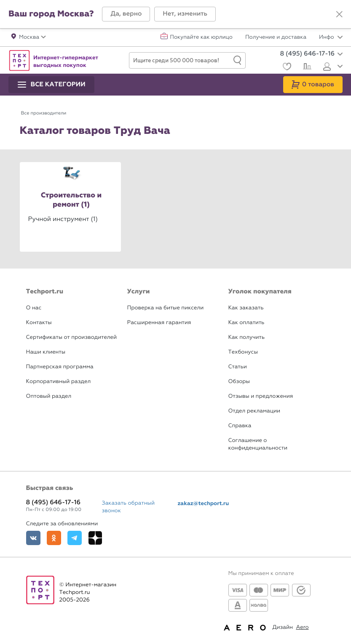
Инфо (331, 37)
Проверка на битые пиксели (166, 308)
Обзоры (239, 382)
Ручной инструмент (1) (63, 219)
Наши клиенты (46, 352)
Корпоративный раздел (59, 382)
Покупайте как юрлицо (201, 37)
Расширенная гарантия (159, 323)
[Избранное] (286, 68)
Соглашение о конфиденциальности (258, 444)
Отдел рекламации (255, 411)
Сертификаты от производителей (72, 337)
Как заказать (246, 308)
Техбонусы (243, 352)
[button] (126, 14)
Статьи (238, 367)
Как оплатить (247, 323)
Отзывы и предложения (261, 396)
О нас (34, 308)
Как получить (247, 337)
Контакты (39, 323)
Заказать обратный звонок (129, 507)
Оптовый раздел (49, 396)
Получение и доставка (276, 37)
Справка (240, 426)
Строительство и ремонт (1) (71, 200)
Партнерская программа (60, 367)
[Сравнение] (306, 67)
